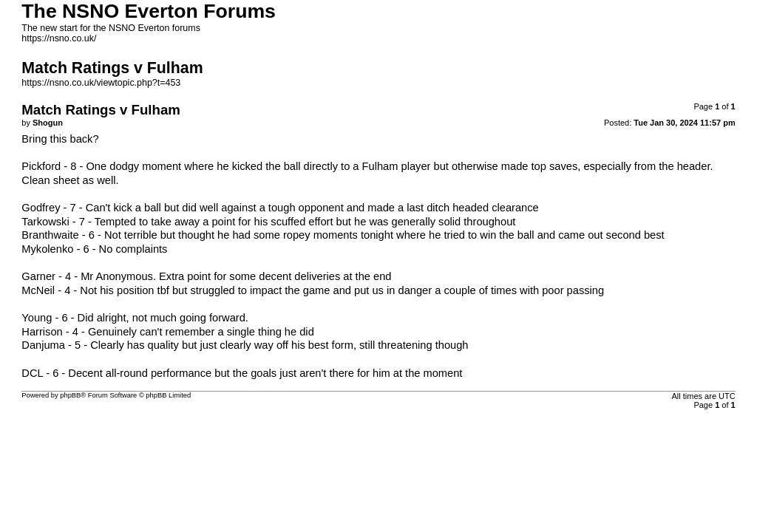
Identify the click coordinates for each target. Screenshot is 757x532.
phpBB (70, 395)
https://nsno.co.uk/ (59, 38)
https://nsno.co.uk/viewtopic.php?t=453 (101, 83)
